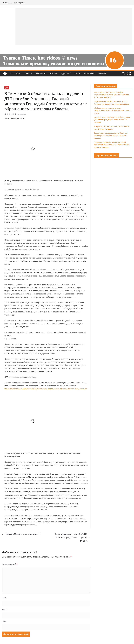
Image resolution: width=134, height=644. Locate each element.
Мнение (102, 73)
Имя (4, 598)
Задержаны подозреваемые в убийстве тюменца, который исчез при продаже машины (111, 135)
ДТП (18, 73)
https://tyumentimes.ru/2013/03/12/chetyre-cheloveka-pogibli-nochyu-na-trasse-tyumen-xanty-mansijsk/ (46, 389)
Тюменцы (41, 73)
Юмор (77, 73)
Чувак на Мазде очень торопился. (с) (22, 534)
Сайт (4, 621)
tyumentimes (21, 114)
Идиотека (66, 73)
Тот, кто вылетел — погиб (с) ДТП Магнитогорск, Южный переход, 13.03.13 (73, 538)
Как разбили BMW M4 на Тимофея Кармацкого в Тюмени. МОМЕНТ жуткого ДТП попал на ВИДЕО (112, 95)
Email (4, 609)
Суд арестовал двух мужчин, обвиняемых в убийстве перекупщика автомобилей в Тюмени (112, 120)
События (28, 73)
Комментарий (10, 564)
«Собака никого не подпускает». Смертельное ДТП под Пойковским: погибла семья (113, 111)
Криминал (89, 73)
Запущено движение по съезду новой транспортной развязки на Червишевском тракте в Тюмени (112, 145)
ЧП (11, 73)
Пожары (53, 73)
